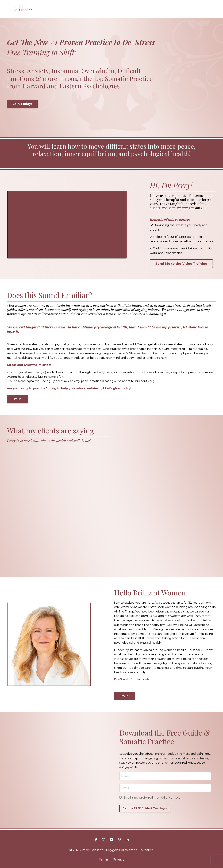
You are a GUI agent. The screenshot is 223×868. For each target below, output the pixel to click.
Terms (104, 859)
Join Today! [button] (22, 104)
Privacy (119, 859)
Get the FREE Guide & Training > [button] (145, 808)
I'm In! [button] (18, 399)
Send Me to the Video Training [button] (181, 264)
